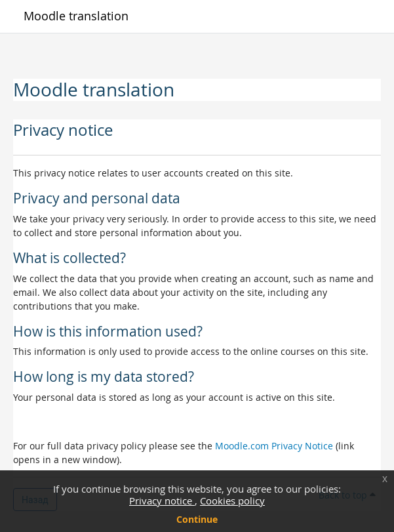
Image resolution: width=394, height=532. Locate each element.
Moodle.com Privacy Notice (274, 446)
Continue (197, 519)
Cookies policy (232, 501)
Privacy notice (162, 501)
